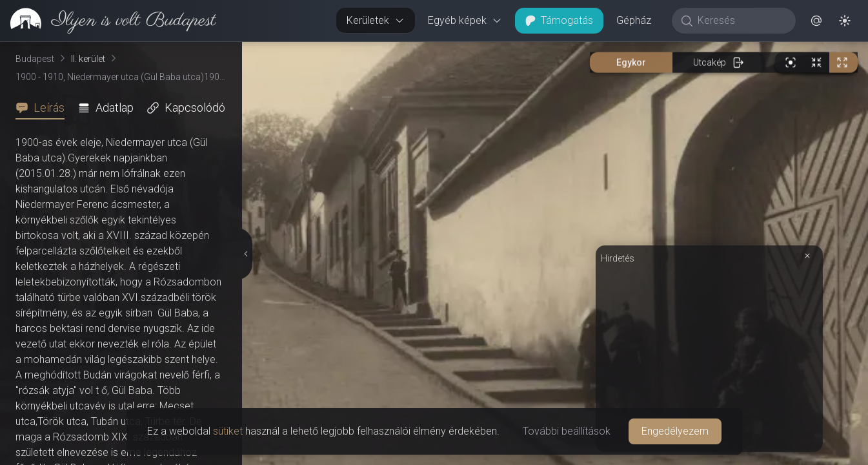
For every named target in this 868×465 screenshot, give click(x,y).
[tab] (44, 108)
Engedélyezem (675, 431)
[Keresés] (741, 21)
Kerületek (376, 20)
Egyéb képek (465, 20)
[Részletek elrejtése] (246, 254)
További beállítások (567, 431)
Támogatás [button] (559, 20)
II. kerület (88, 59)
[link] (108, 21)
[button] (816, 21)
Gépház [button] (634, 20)
